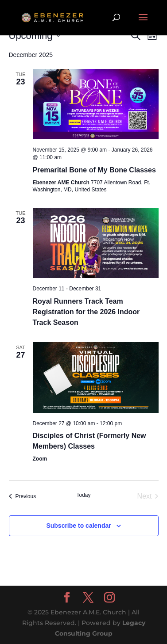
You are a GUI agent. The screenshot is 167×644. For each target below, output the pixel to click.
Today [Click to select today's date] (83, 495)
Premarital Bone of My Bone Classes (94, 170)
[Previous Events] (23, 496)
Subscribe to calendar (78, 526)
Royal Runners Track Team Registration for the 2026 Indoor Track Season (86, 312)
